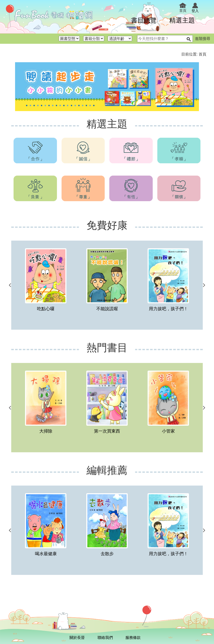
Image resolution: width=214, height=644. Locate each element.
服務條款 (133, 637)
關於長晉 (77, 637)
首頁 (183, 8)
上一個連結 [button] (10, 285)
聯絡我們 (105, 637)
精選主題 (182, 20)
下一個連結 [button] (204, 285)
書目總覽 (144, 20)
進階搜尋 (203, 39)
